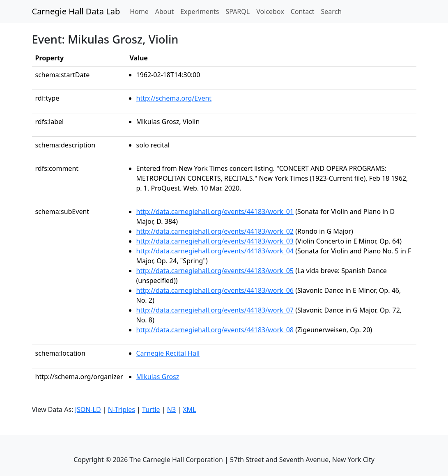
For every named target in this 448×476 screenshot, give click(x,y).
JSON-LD (88, 409)
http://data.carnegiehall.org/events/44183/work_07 (215, 310)
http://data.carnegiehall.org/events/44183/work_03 (215, 241)
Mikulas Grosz (158, 377)
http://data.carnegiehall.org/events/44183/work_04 (215, 251)
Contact (303, 11)
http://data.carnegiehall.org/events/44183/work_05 (215, 271)
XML (189, 409)
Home (141, 11)
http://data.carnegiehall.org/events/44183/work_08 (215, 330)
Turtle (151, 409)
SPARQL (238, 11)
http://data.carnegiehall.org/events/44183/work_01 (215, 212)
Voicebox (270, 11)
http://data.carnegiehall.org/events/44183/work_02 (215, 231)
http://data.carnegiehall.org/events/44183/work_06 (215, 290)
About (164, 11)
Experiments (200, 11)
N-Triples (122, 409)
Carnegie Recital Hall (168, 353)
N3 (171, 409)
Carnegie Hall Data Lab (76, 11)
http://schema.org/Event (174, 98)
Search (332, 11)
